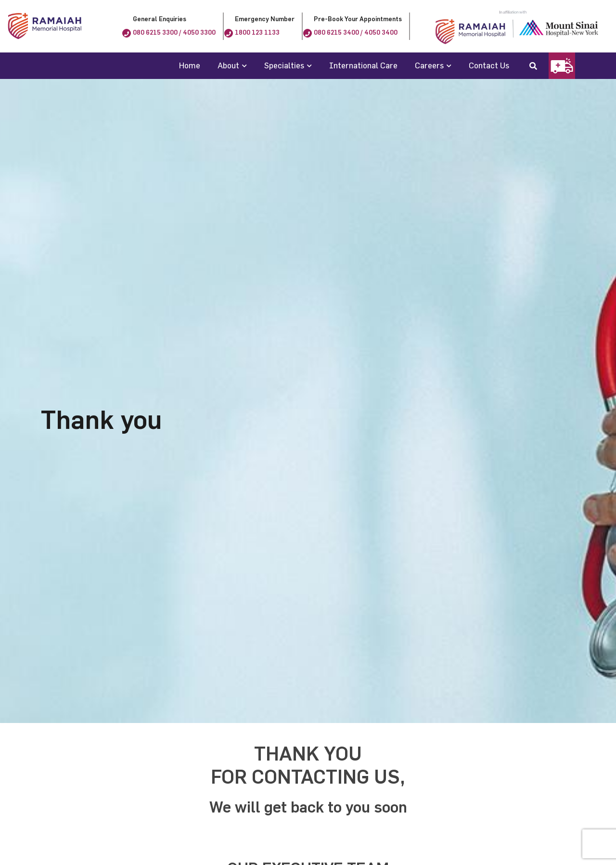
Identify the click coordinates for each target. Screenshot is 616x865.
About (228, 65)
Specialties (284, 65)
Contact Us (489, 65)
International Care (363, 65)
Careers (429, 65)
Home (190, 65)
